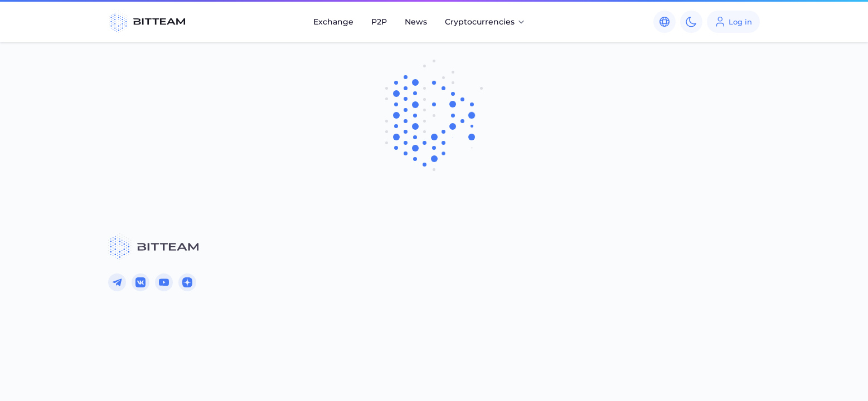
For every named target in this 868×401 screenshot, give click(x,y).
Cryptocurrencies (485, 22)
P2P (379, 22)
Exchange (333, 22)
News (416, 22)
